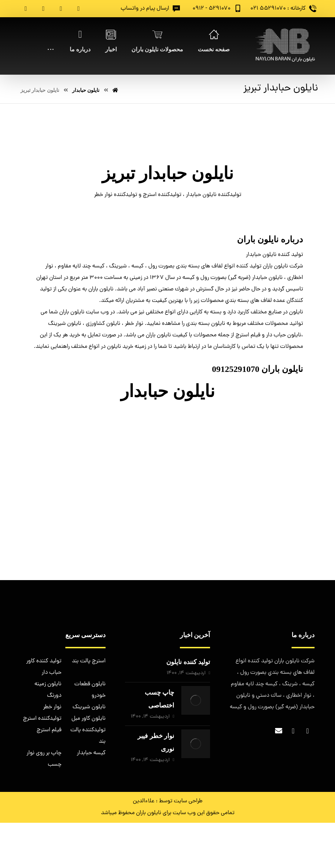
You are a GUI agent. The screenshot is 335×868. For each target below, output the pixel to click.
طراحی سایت (188, 801)
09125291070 (236, 369)
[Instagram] (43, 9)
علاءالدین (144, 801)
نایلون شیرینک (89, 707)
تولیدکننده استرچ (42, 719)
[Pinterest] (26, 9)
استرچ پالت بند (89, 661)
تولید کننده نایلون (188, 662)
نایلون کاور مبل (89, 719)
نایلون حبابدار (168, 391)
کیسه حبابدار (91, 753)
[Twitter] (61, 9)
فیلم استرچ (49, 730)
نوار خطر (52, 707)
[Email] (279, 731)
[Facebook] (79, 9)
